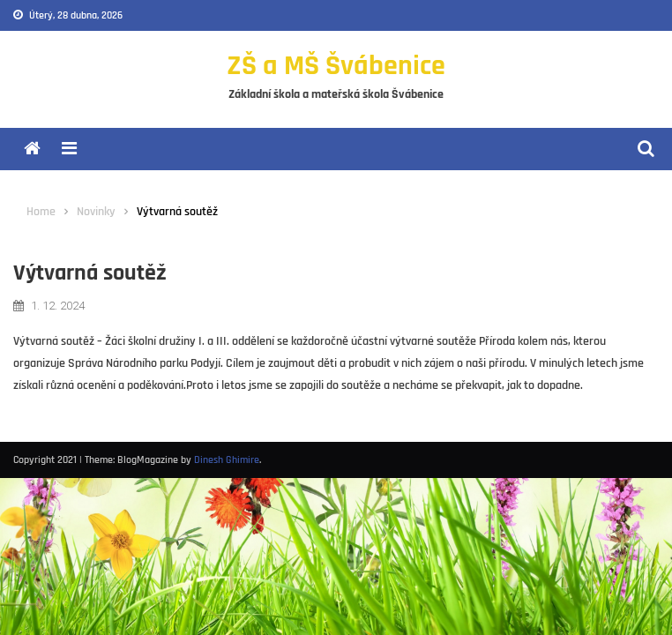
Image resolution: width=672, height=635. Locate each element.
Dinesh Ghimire (227, 460)
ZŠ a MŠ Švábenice (336, 66)
